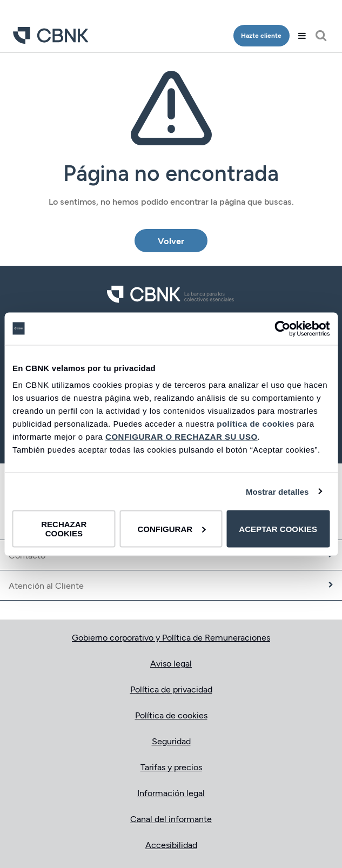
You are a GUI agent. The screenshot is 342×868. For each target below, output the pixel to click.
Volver (171, 241)
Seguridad (171, 741)
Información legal (171, 793)
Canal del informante (171, 819)
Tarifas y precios (171, 767)
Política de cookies (171, 715)
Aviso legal (171, 663)
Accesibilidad (171, 845)
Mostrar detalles (277, 491)
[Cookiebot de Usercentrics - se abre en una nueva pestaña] (282, 328)
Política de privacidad (171, 689)
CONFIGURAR (171, 529)
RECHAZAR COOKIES (64, 529)
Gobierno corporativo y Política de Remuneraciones (171, 637)
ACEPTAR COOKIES (278, 529)
